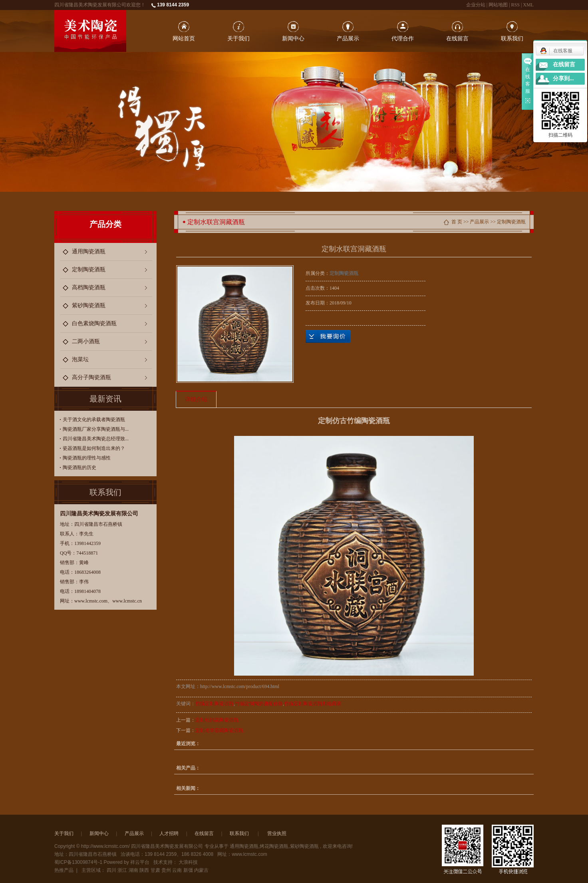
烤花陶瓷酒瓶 (274, 846)
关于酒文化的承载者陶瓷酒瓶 (94, 420)
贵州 (166, 870)
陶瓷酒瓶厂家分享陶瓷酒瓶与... (96, 429)
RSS (515, 5)
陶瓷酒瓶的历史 (79, 467)
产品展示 (348, 38)
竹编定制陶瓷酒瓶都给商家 (313, 704)
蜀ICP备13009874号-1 (78, 862)
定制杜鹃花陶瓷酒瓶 (217, 720)
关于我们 (238, 38)
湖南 (133, 870)
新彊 (188, 870)
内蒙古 (201, 870)
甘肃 (155, 870)
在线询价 (328, 336)
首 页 (457, 222)
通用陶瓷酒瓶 (89, 252)
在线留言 (457, 38)
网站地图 (499, 5)
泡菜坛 (80, 359)
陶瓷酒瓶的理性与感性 (87, 458)
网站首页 (184, 38)
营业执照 (277, 833)
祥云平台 (140, 862)
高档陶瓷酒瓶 (89, 287)
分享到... (563, 79)
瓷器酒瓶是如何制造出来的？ (94, 448)
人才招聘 (169, 833)
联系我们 (512, 38)
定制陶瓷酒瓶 (89, 269)
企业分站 (476, 5)
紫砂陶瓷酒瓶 (89, 305)
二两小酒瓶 (86, 341)
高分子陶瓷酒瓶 (91, 377)
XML (528, 5)
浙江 (122, 870)
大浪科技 (188, 862)
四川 (111, 870)
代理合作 (403, 38)
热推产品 (64, 870)
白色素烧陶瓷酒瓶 (94, 323)
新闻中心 (293, 38)
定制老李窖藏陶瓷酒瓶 (219, 730)
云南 (177, 870)
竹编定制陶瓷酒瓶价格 (259, 704)
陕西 (144, 870)
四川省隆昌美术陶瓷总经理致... (96, 439)
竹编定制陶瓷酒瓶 (215, 704)
